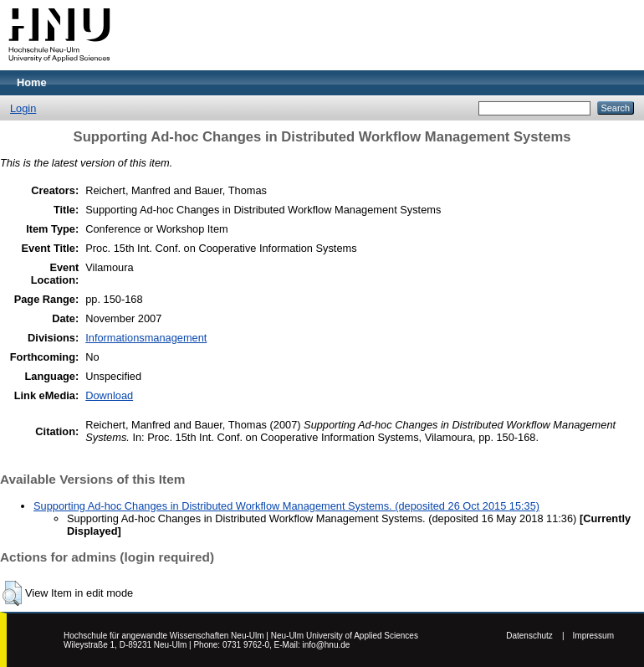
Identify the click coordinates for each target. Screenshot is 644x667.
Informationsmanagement (146, 338)
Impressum (593, 636)
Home (32, 82)
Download (109, 395)
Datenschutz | (535, 636)
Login (23, 108)
